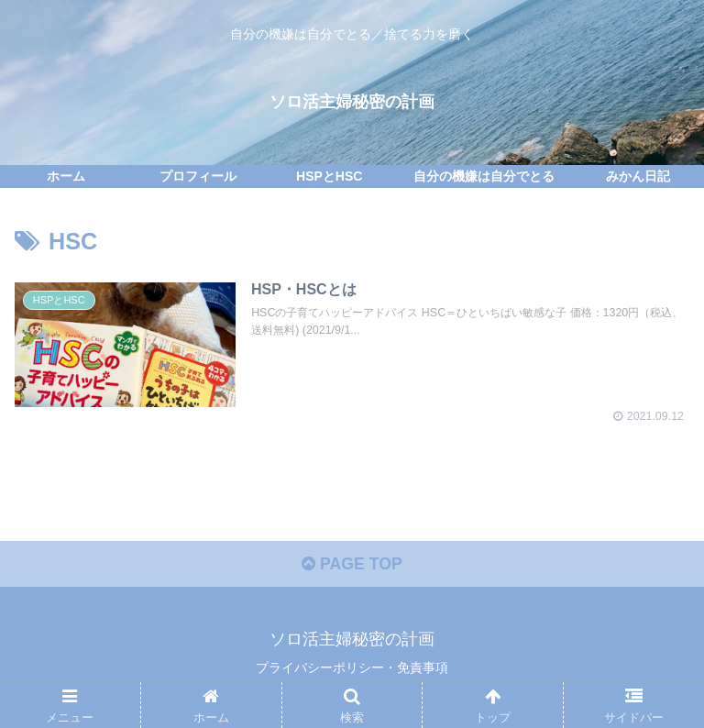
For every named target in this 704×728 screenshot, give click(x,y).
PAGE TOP (352, 567)
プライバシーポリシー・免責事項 (352, 669)
